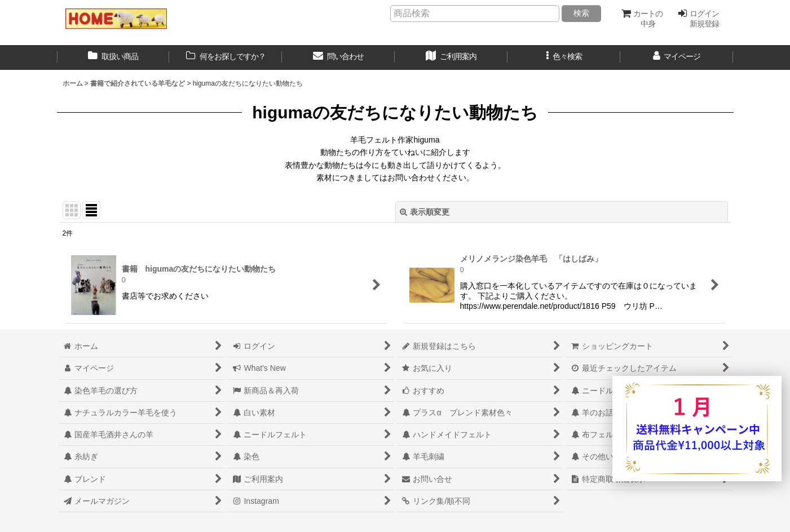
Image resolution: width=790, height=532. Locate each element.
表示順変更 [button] (425, 212)
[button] (564, 57)
